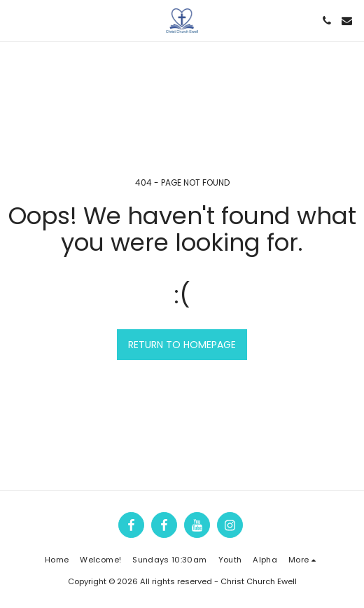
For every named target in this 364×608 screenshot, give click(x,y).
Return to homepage (182, 345)
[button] (15, 20)
